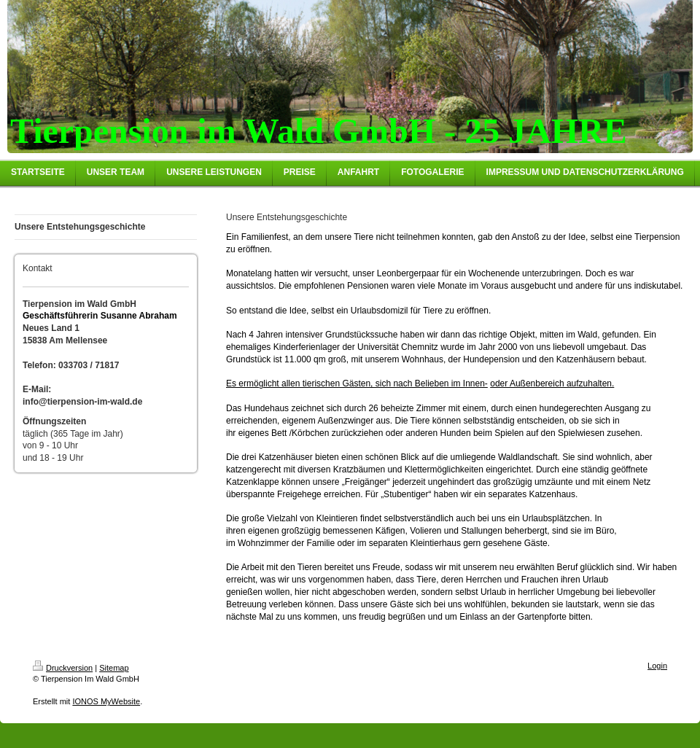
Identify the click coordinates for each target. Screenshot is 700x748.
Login (657, 666)
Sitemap (114, 668)
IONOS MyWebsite (106, 701)
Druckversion (63, 668)
